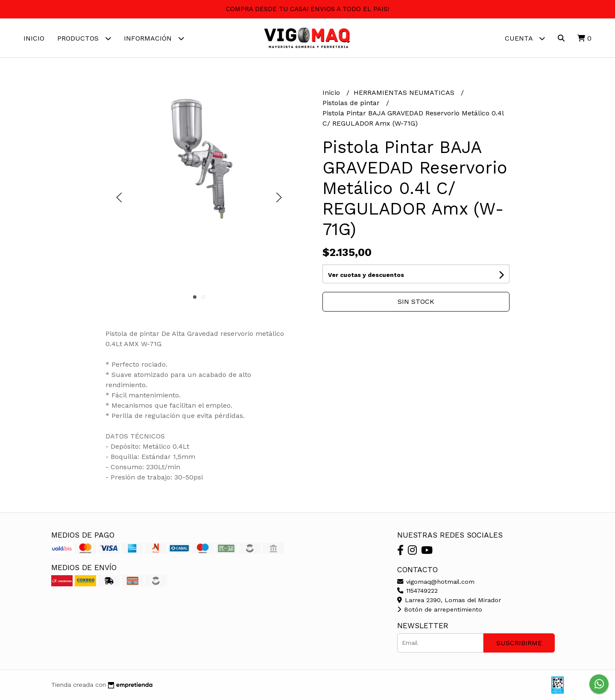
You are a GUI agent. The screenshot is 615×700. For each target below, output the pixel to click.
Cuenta (525, 38)
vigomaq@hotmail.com (436, 582)
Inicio (34, 38)
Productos (84, 38)
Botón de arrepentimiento (440, 609)
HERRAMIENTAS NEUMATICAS (405, 93)
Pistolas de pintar (352, 103)
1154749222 (417, 591)
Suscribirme (519, 643)
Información (154, 38)
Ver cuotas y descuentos (366, 275)
